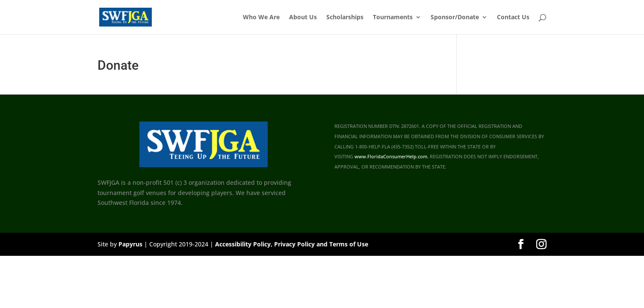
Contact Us (513, 18)
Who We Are (261, 18)
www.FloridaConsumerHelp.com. (391, 157)
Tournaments (393, 18)
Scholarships (345, 18)
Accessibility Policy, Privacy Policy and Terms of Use (292, 244)
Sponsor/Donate (455, 18)
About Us (303, 18)
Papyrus (130, 244)
